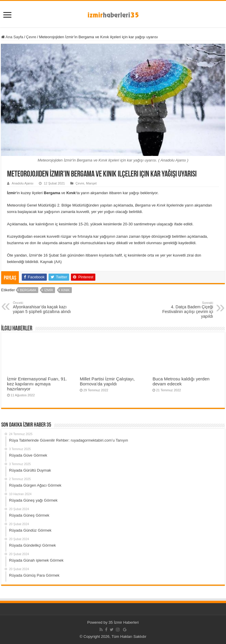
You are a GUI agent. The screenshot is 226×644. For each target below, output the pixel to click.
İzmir (49, 290)
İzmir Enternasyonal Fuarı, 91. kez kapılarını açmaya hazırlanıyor (37, 384)
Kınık (65, 290)
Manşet (91, 183)
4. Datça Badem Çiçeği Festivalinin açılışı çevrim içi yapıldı (183, 310)
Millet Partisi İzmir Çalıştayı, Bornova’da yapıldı (107, 381)
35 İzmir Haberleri (124, 622)
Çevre (31, 37)
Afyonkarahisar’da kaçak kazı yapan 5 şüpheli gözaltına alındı (43, 307)
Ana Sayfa (12, 37)
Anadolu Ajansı (23, 183)
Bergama (28, 290)
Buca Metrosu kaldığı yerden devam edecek (181, 381)
